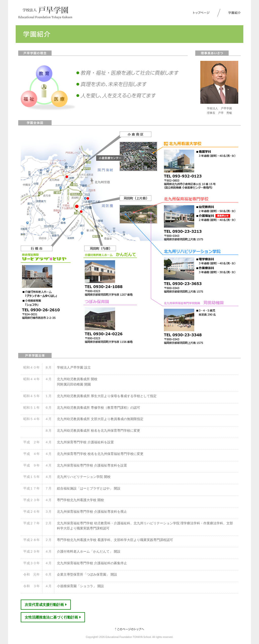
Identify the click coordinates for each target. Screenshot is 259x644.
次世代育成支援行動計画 (46, 605)
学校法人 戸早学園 (45, 13)
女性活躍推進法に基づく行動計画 (53, 617)
